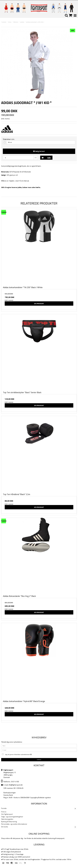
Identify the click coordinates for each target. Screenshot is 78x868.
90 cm (10, 142)
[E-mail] (39, 750)
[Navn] (39, 746)
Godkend (39, 760)
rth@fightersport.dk (16, 785)
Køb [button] (45, 158)
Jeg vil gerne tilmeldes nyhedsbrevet (18, 754)
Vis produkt (39, 304)
